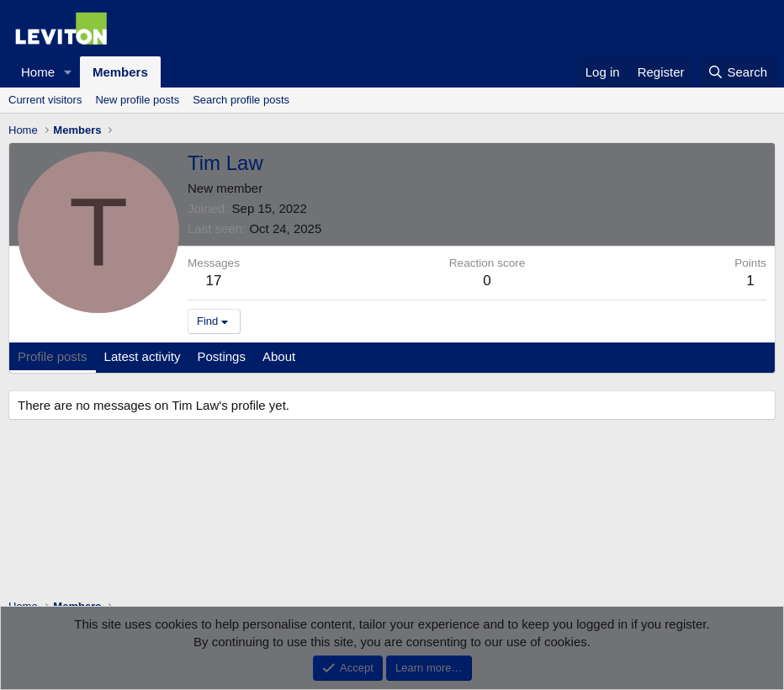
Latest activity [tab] (143, 356)
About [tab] (279, 356)
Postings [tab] (221, 356)
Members (120, 72)
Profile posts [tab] (53, 356)
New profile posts (137, 100)
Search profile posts (241, 100)
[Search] (737, 72)
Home (38, 72)
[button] (68, 72)
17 (214, 281)
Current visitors (45, 100)
